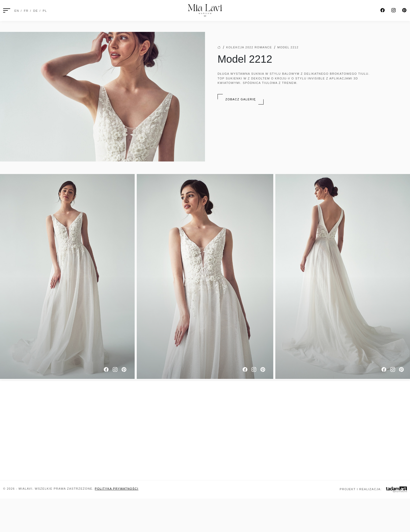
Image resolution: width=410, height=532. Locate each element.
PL (45, 11)
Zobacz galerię (241, 99)
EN (17, 11)
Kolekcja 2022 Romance (249, 47)
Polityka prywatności (117, 489)
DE (36, 11)
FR (26, 11)
